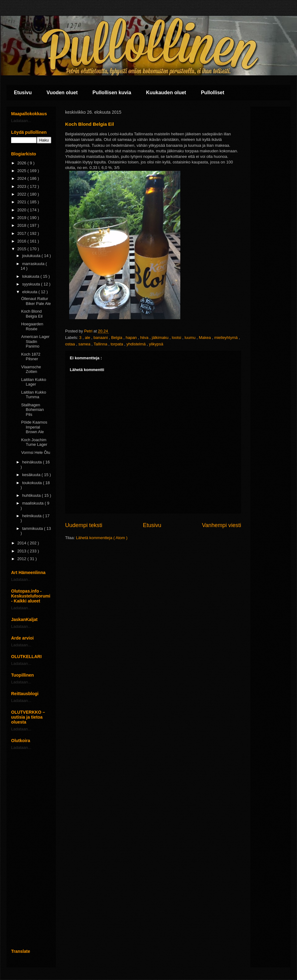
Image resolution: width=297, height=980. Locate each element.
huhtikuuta (32, 495)
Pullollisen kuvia (112, 93)
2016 (22, 241)
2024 (22, 178)
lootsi (177, 338)
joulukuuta (32, 256)
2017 (22, 233)
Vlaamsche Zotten (31, 369)
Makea (205, 338)
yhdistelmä (137, 344)
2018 (22, 225)
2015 (22, 249)
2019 (22, 218)
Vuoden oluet (62, 93)
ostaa (71, 344)
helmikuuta (32, 516)
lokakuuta (31, 276)
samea (85, 344)
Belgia (117, 338)
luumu (191, 338)
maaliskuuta (33, 503)
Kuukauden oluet (166, 93)
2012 (22, 559)
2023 (22, 186)
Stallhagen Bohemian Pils (32, 410)
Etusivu (23, 93)
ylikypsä (156, 344)
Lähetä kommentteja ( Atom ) (102, 538)
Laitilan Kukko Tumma (33, 395)
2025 (22, 171)
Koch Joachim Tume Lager (34, 442)
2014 (22, 543)
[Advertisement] (31, 849)
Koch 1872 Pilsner (31, 357)
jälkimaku (161, 338)
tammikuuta (33, 528)
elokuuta (30, 292)
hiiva (145, 338)
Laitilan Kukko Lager (33, 382)
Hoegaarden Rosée (32, 326)
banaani (101, 338)
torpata (117, 344)
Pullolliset (213, 93)
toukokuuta (33, 483)
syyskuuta (32, 284)
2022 (22, 194)
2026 (22, 163)
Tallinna (101, 344)
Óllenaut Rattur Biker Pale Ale (36, 301)
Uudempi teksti (84, 525)
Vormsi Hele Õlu (36, 452)
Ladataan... (21, 121)
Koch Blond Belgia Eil (32, 314)
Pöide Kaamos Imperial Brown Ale (34, 427)
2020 (22, 210)
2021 (22, 202)
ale (88, 338)
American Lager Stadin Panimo (35, 341)
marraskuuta (34, 264)
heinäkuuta (33, 462)
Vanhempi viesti (222, 525)
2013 (22, 551)
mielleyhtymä (226, 338)
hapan (132, 338)
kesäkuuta (32, 475)
